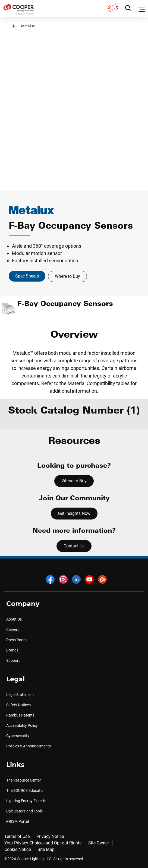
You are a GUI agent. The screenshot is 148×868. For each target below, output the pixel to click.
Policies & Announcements (29, 746)
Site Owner (99, 843)
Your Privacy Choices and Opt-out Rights (43, 843)
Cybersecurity (18, 736)
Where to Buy (67, 276)
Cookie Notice (18, 849)
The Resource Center (24, 780)
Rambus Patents (20, 715)
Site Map (46, 849)
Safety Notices (18, 705)
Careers (13, 630)
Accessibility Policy (22, 725)
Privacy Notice (50, 836)
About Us (14, 619)
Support (13, 660)
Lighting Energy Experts (26, 801)
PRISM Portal (18, 821)
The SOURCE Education (26, 790)
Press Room (16, 640)
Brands (12, 650)
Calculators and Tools (24, 811)
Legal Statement (20, 695)
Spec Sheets (27, 276)
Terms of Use (17, 836)
